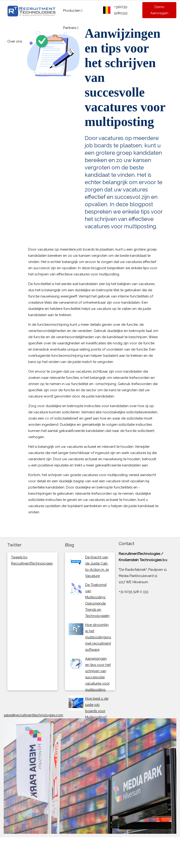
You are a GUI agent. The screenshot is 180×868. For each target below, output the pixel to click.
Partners (71, 28)
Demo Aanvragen (159, 10)
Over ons (15, 41)
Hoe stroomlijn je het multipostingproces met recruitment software (101, 637)
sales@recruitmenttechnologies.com (33, 715)
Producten (73, 11)
